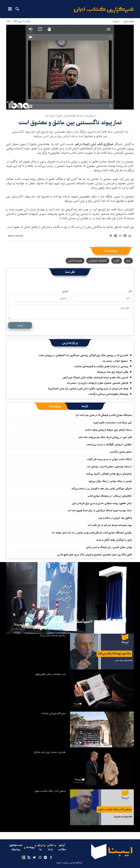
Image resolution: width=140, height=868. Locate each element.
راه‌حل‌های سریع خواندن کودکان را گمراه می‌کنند (109, 474)
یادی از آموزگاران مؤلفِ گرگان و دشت (114, 540)
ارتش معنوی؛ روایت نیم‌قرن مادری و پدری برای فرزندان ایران (102, 503)
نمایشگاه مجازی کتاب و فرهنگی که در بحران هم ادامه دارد (104, 415)
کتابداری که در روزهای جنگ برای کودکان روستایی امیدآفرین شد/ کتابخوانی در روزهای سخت (83, 355)
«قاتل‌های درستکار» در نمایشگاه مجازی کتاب (110, 496)
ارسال (20, 325)
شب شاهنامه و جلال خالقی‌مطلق (50, 674)
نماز (128, 261)
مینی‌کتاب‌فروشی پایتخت (53, 713)
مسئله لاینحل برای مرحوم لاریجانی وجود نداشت (108, 430)
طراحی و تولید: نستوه (70, 863)
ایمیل (65, 291)
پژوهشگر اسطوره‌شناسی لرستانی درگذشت (108, 394)
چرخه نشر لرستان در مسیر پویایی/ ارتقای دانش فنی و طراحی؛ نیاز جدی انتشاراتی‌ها (88, 389)
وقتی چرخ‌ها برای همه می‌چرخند (112, 372)
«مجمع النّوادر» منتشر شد (115, 361)
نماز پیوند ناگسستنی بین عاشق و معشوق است (70, 123)
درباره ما (40, 847)
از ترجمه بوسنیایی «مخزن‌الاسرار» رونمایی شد (109, 467)
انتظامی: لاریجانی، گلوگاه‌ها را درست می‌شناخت (109, 445)
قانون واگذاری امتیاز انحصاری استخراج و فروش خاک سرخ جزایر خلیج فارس (94, 555)
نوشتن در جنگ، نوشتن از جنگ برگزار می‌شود (110, 481)
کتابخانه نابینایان (98, 261)
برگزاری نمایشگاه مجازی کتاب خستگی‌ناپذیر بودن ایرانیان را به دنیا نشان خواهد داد (92, 533)
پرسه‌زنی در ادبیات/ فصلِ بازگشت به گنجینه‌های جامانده (101, 366)
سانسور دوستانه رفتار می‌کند (52, 635)
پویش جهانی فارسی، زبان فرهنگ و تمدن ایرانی (109, 547)
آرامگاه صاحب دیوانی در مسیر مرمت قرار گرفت (109, 459)
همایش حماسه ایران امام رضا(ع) (50, 752)
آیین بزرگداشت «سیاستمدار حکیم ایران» (112, 423)
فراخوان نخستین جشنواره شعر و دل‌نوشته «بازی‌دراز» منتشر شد (97, 383)
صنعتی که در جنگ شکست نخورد (50, 791)
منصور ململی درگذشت (121, 452)
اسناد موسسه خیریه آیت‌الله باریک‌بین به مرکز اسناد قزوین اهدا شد (100, 510)
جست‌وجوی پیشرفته (16, 847)
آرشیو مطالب (62, 847)
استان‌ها (116, 21)
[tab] (85, 406)
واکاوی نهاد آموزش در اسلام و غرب (115, 518)
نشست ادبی (75, 261)
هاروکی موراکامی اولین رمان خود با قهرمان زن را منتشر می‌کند (101, 488)
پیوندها (30, 847)
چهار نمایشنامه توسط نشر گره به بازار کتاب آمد (110, 525)
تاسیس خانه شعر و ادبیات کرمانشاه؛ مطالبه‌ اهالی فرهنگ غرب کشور (95, 378)
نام (130, 291)
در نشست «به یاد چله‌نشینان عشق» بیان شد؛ (70, 116)
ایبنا (104, 10)
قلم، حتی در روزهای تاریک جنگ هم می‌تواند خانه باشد (105, 437)
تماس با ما (50, 847)
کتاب (117, 261)
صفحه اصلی (129, 21)
